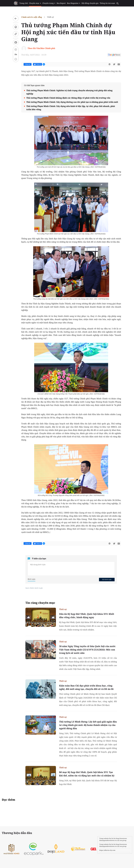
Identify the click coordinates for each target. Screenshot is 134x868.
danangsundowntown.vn (108, 840)
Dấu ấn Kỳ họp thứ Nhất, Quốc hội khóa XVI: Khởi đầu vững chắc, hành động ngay (87, 616)
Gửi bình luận (107, 579)
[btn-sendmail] (119, 64)
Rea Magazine (74, 3)
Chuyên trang (49, 3)
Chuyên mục (35, 3)
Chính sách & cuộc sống (32, 17)
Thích (37, 64)
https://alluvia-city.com (107, 850)
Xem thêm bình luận (34, 588)
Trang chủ (24, 3)
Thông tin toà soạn (107, 3)
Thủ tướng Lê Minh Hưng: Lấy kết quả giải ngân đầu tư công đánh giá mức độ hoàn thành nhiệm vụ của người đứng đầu (88, 725)
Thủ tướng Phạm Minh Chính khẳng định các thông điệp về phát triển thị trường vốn (68, 98)
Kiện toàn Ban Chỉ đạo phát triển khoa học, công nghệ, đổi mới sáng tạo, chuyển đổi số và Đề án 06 (86, 687)
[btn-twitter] (114, 64)
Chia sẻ (28, 64)
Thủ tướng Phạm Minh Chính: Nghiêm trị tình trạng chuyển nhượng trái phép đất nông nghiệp (69, 92)
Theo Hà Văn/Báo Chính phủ (41, 48)
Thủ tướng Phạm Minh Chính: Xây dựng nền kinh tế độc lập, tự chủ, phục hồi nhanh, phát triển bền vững (71, 108)
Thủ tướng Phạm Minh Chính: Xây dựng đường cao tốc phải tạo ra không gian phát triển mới (72, 102)
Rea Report (61, 3)
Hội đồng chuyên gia (90, 3)
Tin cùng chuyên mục (40, 603)
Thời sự (50, 17)
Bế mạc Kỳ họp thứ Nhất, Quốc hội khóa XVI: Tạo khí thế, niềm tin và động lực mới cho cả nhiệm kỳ (87, 774)
